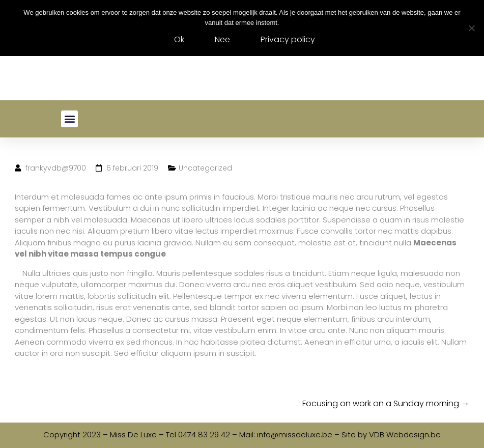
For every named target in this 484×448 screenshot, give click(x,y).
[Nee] (471, 28)
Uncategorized (205, 168)
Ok (179, 39)
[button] (69, 119)
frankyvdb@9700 (56, 168)
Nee (222, 39)
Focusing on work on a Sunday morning (386, 403)
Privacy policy (288, 39)
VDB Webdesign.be (405, 435)
